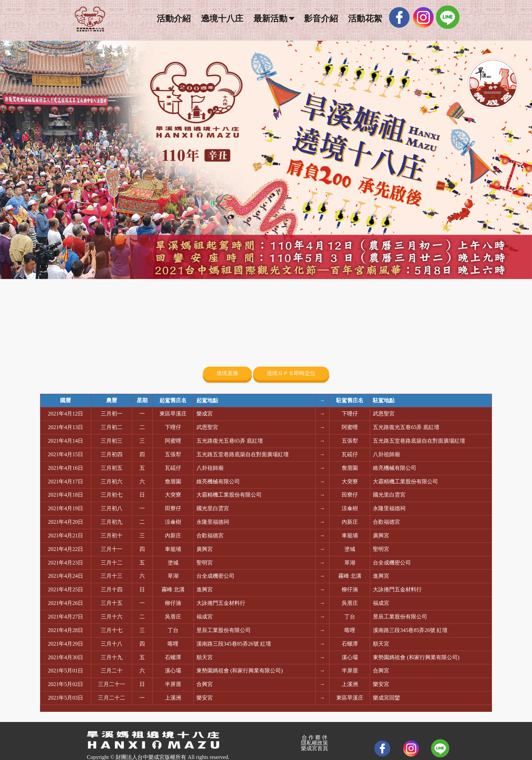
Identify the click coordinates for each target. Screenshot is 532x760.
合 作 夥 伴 (315, 737)
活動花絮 (365, 18)
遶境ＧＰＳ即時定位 (291, 373)
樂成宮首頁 (315, 748)
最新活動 (270, 18)
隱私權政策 (315, 743)
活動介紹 (174, 18)
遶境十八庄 (222, 18)
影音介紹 (321, 18)
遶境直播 (227, 373)
